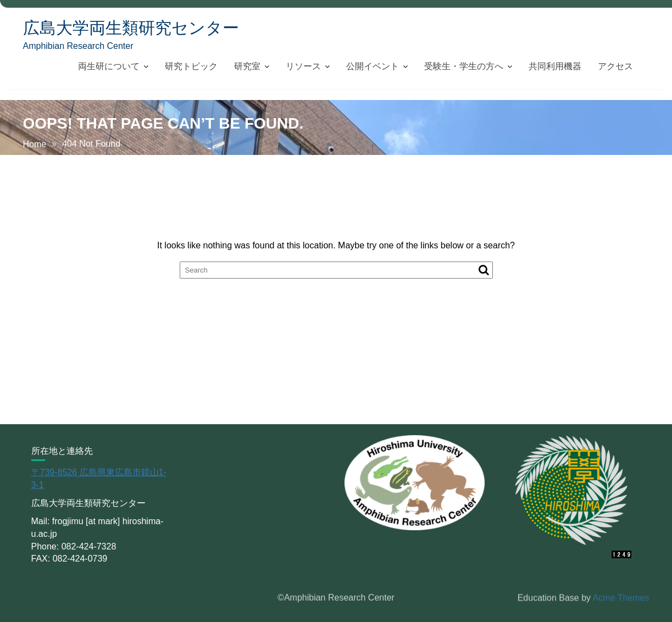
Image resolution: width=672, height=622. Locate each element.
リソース (303, 66)
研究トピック (191, 66)
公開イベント (373, 66)
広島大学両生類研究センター (131, 28)
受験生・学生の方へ (464, 66)
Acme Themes (621, 598)
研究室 (247, 66)
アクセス (615, 66)
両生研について (109, 66)
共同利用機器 (555, 66)
